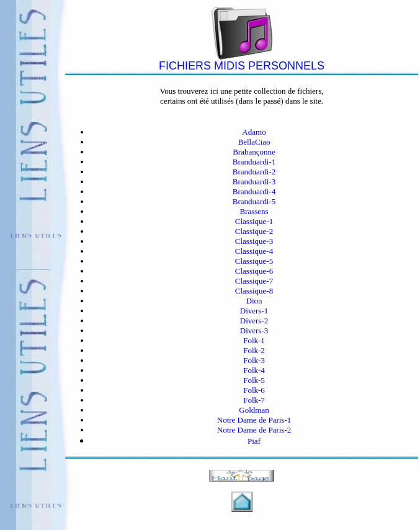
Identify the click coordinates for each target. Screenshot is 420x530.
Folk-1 (254, 340)
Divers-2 (254, 321)
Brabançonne (254, 152)
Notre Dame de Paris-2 (254, 430)
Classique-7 (254, 281)
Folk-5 (254, 380)
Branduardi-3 (254, 182)
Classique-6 (254, 271)
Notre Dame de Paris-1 (254, 420)
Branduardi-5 (254, 201)
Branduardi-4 (254, 191)
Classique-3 (254, 241)
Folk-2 (254, 350)
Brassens (254, 211)
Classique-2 (254, 231)
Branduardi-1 (254, 162)
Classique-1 (254, 221)
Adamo (254, 132)
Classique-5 (254, 261)
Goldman (254, 410)
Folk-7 (254, 400)
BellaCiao (254, 142)
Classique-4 (254, 251)
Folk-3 (254, 360)
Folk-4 (254, 370)
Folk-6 (254, 390)
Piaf (254, 441)
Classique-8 (254, 291)
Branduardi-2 (254, 172)
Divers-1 (254, 311)
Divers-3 (254, 330)
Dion (254, 301)
